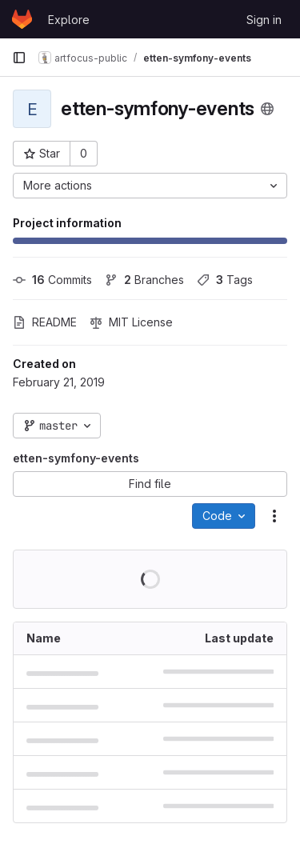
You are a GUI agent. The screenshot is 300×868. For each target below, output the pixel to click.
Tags (225, 280)
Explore (69, 20)
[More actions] (150, 186)
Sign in (264, 20)
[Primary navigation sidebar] (19, 58)
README (45, 322)
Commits (52, 280)
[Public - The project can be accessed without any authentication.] (267, 109)
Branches (144, 280)
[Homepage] (22, 19)
